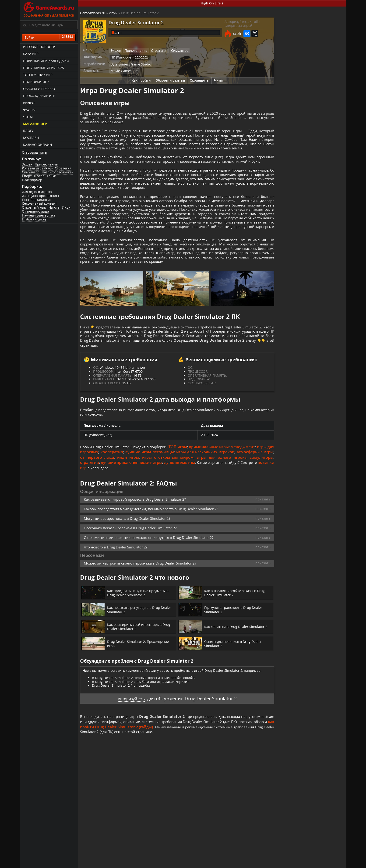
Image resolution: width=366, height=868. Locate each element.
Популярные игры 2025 (44, 68)
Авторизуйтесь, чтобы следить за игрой (242, 24)
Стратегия (63, 168)
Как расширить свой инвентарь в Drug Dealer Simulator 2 (137, 664)
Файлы (29, 110)
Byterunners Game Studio (129, 63)
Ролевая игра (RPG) (37, 168)
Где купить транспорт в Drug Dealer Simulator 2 (236, 647)
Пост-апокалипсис (37, 200)
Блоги (29, 131)
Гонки (52, 176)
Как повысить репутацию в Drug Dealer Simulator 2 (136, 647)
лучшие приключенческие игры (134, 499)
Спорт (27, 176)
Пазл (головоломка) (57, 172)
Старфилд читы (35, 152)
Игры (113, 13)
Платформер (32, 180)
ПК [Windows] (121, 57)
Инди (66, 208)
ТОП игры (185, 484)
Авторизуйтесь (131, 736)
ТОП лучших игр (38, 75)
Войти (49, 38)
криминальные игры (216, 484)
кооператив (121, 489)
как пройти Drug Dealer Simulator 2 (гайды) (162, 764)
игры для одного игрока (224, 494)
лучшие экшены (186, 499)
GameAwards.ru (93, 13)
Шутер (39, 176)
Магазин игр (35, 124)
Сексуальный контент (39, 204)
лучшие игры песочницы (159, 489)
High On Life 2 (212, 3)
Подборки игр (36, 82)
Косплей (31, 138)
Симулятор (31, 172)
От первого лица (35, 211)
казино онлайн (37, 145)
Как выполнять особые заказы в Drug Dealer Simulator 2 (238, 630)
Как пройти (141, 79)
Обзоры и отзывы (170, 79)
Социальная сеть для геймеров (49, 9)
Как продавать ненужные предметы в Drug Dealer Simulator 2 (141, 630)
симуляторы (261, 494)
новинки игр (92, 505)
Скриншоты (200, 79)
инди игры (137, 494)
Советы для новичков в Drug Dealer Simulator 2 (236, 681)
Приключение (46, 164)
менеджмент (250, 484)
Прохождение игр (39, 96)
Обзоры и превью (39, 89)
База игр (31, 54)
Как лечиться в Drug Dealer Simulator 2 (238, 664)
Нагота (54, 208)
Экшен (27, 164)
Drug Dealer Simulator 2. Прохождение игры (141, 681)
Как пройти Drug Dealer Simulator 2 (306, 159)
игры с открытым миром (174, 494)
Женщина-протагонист (41, 196)
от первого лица (108, 494)
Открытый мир (34, 208)
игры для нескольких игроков (216, 489)
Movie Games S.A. (123, 70)
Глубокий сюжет (35, 219)
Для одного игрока (37, 192)
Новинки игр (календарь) (46, 61)
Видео (29, 103)
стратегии (90, 499)
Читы (28, 117)
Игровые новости (39, 47)
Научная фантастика (39, 215)
